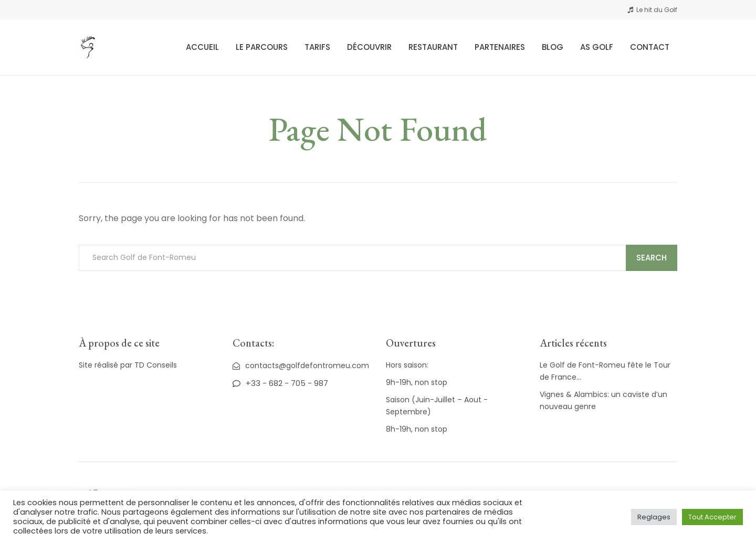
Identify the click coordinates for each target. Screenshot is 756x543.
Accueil (202, 47)
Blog (553, 47)
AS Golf (597, 47)
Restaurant (433, 47)
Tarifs (317, 47)
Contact (650, 47)
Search (652, 258)
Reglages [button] (654, 517)
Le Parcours (262, 47)
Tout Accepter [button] (712, 517)
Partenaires (500, 47)
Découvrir (369, 47)
